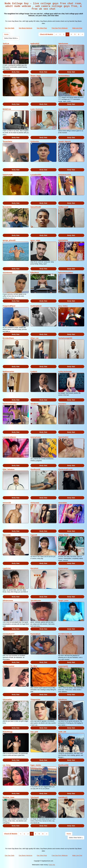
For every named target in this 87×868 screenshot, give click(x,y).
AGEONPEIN (63, 240)
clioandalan (63, 503)
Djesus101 (7, 535)
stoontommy (7, 273)
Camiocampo (63, 568)
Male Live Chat (77, 28)
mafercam (6, 76)
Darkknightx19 (36, 306)
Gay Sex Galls (10, 28)
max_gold (34, 732)
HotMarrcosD (63, 207)
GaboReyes (63, 699)
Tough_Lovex (63, 601)
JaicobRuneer (36, 601)
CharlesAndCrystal (65, 469)
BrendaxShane (8, 338)
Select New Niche (11, 38)
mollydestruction (65, 175)
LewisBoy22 (63, 797)
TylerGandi (35, 797)
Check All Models (46, 34)
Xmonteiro (62, 404)
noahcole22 (35, 44)
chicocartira (7, 699)
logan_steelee (36, 765)
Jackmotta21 (63, 109)
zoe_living (7, 765)
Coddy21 (34, 372)
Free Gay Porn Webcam (60, 28)
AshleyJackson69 (65, 372)
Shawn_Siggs (36, 76)
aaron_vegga (35, 240)
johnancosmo (8, 601)
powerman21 (63, 666)
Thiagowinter (35, 699)
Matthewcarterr (8, 372)
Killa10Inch (35, 273)
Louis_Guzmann (37, 109)
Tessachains (7, 141)
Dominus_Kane (8, 797)
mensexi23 (7, 503)
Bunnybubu (7, 207)
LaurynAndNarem (9, 437)
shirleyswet (35, 503)
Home (6, 34)
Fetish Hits (52, 865)
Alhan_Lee (34, 338)
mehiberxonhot (8, 666)
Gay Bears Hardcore (26, 28)
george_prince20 (9, 240)
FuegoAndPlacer (9, 306)
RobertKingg (8, 732)
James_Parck (63, 535)
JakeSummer (63, 44)
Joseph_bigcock (64, 141)
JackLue (6, 44)
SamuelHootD (36, 207)
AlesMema (34, 404)
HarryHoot (34, 568)
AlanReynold (35, 469)
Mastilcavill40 (63, 765)
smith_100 (62, 732)
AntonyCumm (36, 437)
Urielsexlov (35, 141)
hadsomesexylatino (66, 273)
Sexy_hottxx (63, 306)
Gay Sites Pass (42, 28)
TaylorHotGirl (63, 437)
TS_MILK (34, 666)
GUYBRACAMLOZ (65, 634)
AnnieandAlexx (64, 76)
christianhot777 (9, 634)
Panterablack (35, 634)
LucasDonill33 (36, 175)
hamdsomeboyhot (10, 404)
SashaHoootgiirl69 (65, 338)
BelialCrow (7, 109)
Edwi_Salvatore (9, 469)
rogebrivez (7, 568)
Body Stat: (16, 72)
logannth (34, 535)
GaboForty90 (8, 175)
